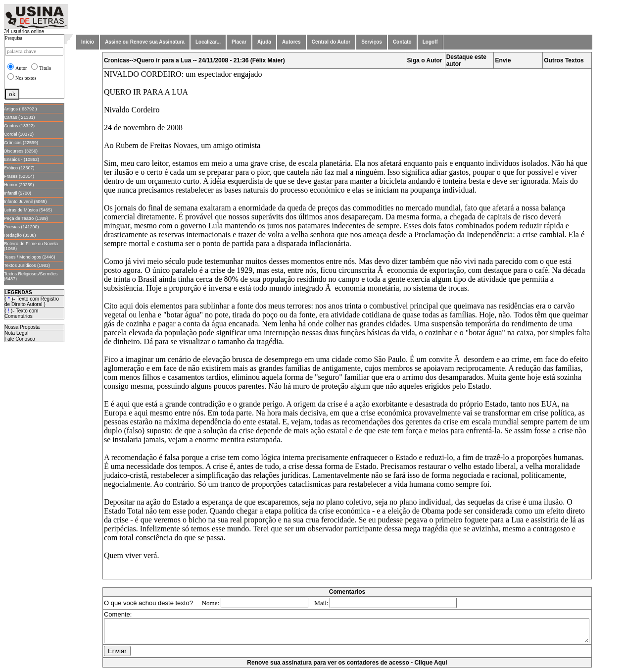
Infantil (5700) (18, 193)
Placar (239, 42)
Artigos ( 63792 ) (21, 109)
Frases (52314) (19, 176)
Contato (402, 42)
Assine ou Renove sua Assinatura (145, 42)
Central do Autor (331, 42)
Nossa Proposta (22, 327)
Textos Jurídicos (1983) (27, 265)
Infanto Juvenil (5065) (25, 202)
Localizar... (208, 42)
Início (88, 42)
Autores (291, 42)
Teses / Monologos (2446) (30, 257)
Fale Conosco (20, 339)
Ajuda (264, 42)
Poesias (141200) (22, 227)
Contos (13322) (19, 126)
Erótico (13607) (19, 168)
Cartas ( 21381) (20, 117)
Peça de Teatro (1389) (26, 218)
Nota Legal (16, 333)
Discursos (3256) (21, 151)
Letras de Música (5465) (28, 210)
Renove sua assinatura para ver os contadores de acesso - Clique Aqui (349, 667)
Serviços (372, 42)
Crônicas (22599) (21, 143)
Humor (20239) (19, 185)
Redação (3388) (20, 235)
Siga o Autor (427, 60)
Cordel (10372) (19, 134)
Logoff (430, 42)
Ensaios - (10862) (22, 159)
